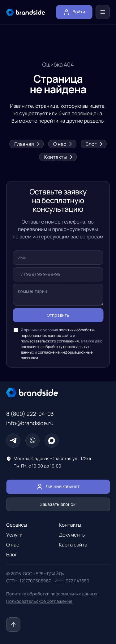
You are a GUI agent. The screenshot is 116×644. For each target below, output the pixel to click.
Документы (72, 535)
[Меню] (103, 12)
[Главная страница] (58, 393)
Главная (26, 144)
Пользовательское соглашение (39, 601)
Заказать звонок (58, 504)
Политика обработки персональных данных (52, 594)
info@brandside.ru (30, 423)
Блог (93, 144)
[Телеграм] (13, 441)
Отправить (58, 315)
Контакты (58, 157)
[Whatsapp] (32, 441)
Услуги (14, 535)
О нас (62, 144)
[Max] (52, 441)
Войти (74, 12)
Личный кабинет (58, 487)
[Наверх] (13, 624)
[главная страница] (26, 12)
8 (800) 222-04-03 (30, 414)
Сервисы (17, 525)
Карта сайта (73, 545)
